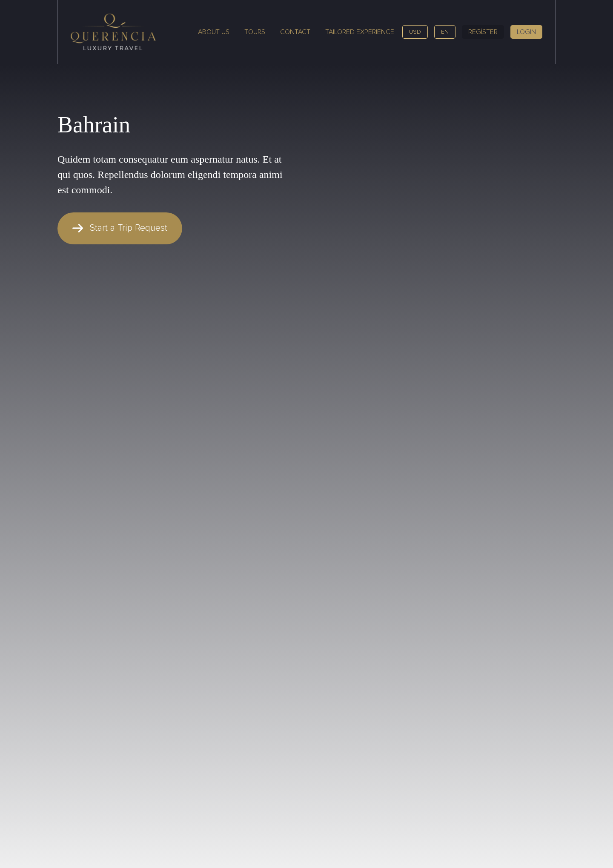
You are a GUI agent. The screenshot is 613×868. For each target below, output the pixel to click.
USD (415, 32)
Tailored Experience (360, 32)
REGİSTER (483, 32)
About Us (214, 32)
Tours (255, 32)
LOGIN (526, 32)
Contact (295, 32)
